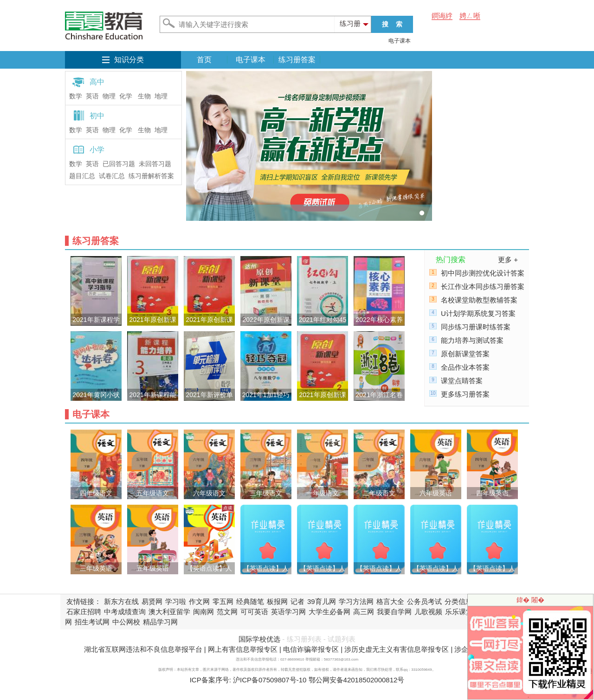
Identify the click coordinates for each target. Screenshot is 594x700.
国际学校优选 (259, 639)
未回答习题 (155, 164)
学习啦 (176, 601)
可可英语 (254, 612)
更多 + (508, 260)
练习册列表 (304, 639)
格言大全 (390, 601)
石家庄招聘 (84, 612)
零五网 (223, 601)
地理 (161, 96)
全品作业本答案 (465, 367)
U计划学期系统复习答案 (478, 313)
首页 (204, 60)
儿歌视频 (428, 612)
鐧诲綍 (442, 16)
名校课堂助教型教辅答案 (479, 300)
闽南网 (203, 612)
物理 (109, 96)
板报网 (277, 601)
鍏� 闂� (530, 600)
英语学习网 (288, 612)
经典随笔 (250, 601)
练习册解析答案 (151, 176)
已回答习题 (119, 164)
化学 (126, 96)
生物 (144, 96)
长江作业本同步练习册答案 (483, 286)
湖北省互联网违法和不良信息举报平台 (143, 649)
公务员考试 (424, 601)
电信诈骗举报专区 (311, 649)
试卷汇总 (112, 176)
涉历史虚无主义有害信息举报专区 (397, 649)
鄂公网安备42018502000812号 (357, 680)
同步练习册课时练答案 (476, 327)
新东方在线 (121, 601)
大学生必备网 (329, 612)
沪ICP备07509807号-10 (270, 680)
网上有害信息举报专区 (243, 649)
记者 (297, 601)
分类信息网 (462, 601)
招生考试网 (92, 622)
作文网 (199, 601)
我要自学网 (394, 612)
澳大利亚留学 (169, 612)
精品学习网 (160, 622)
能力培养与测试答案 (472, 340)
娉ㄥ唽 (470, 16)
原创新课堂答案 (465, 354)
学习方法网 (356, 601)
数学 (76, 96)
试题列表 (342, 639)
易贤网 (152, 601)
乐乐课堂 (459, 612)
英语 (92, 96)
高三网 (364, 612)
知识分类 (129, 60)
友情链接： (84, 601)
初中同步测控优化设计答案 (483, 273)
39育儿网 (322, 601)
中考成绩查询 (125, 612)
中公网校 (126, 622)
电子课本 (400, 41)
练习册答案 (297, 60)
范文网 (227, 612)
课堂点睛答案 (462, 381)
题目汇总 (82, 176)
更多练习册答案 (465, 394)
